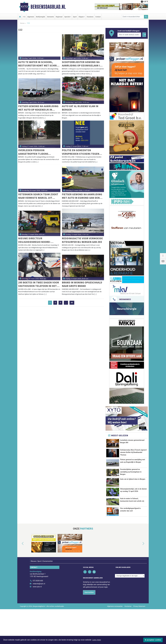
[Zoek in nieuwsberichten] (133, 17)
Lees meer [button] (97, 640)
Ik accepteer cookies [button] (153, 640)
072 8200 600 (38, 616)
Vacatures (90, 17)
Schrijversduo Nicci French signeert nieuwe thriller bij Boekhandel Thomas (133, 454)
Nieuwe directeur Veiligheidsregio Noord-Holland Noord (34, 240)
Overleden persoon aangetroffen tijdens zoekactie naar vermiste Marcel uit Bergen (35, 152)
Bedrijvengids (41, 17)
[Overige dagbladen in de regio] (130, 611)
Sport (75, 17)
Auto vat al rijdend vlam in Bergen (80, 108)
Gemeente (50, 17)
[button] (20, 579)
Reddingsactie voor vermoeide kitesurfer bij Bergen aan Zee (82, 240)
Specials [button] (67, 17)
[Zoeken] (146, 17)
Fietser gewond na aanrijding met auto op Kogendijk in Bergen (38, 108)
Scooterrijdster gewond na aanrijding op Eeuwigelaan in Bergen (82, 64)
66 (72, 303)
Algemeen (31, 17)
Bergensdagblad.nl (48, 7)
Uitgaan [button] (81, 17)
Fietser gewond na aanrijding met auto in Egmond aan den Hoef (82, 196)
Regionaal (59, 17)
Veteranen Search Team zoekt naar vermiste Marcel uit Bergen (38, 196)
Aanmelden (89, 627)
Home (22, 23)
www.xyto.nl (37, 622)
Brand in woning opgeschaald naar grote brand (82, 284)
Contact (98, 17)
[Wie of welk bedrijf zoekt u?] (129, 35)
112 (24, 17)
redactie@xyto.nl (39, 619)
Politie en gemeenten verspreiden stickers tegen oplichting (81, 152)
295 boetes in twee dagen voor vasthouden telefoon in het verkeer (39, 284)
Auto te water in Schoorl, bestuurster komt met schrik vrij (38, 64)
